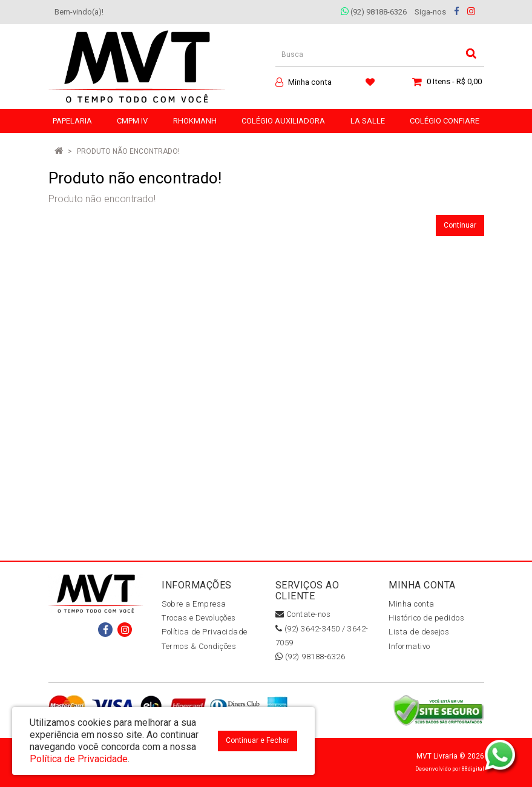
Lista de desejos (419, 632)
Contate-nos (303, 614)
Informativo (409, 646)
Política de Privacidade (205, 632)
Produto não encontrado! (128, 151)
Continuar (460, 225)
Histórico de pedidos (426, 618)
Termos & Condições (199, 646)
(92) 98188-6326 (374, 12)
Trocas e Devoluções (199, 618)
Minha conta (412, 604)
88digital (473, 769)
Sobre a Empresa (194, 604)
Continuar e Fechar (258, 740)
